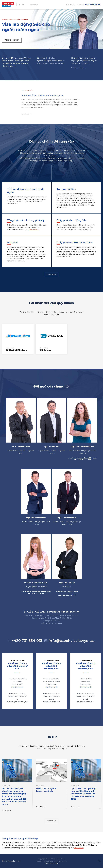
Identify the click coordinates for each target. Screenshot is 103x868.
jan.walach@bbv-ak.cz (70, 592)
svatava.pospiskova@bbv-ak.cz (39, 592)
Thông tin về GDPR (51, 863)
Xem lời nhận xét (76, 68)
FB (20, 5)
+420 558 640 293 (19, 694)
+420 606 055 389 (69, 595)
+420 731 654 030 (84, 460)
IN (23, 5)
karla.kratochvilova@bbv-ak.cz (85, 458)
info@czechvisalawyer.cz (72, 641)
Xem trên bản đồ (17, 687)
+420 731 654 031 (93, 5)
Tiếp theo (52, 274)
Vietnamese (34, 5)
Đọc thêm (24, 114)
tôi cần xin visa (12, 40)
